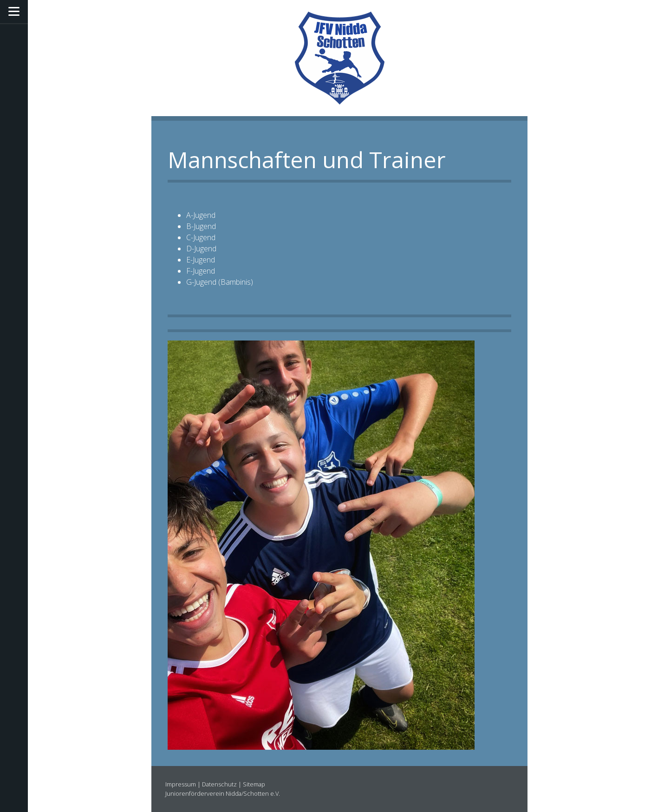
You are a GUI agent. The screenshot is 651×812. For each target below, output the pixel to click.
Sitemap (254, 784)
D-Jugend (201, 249)
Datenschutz (219, 784)
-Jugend (203, 215)
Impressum (181, 784)
